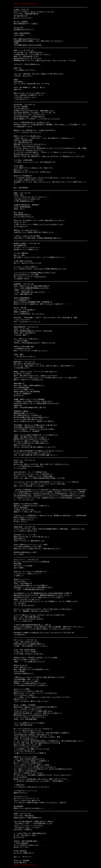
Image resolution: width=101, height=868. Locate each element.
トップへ (34, 4)
